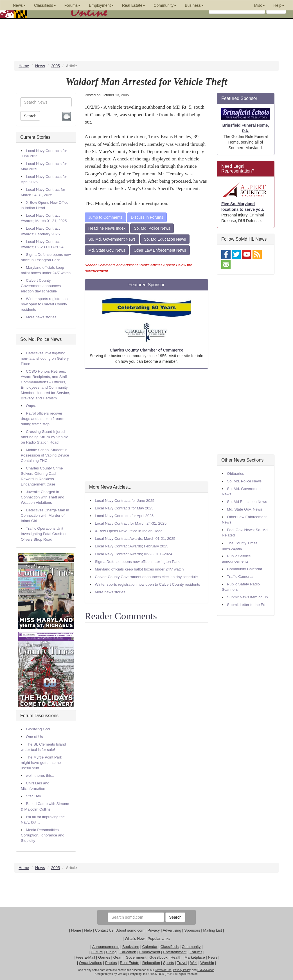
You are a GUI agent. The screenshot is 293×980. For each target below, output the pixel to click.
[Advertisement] (146, 425)
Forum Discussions (39, 716)
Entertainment (175, 952)
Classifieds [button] (45, 5)
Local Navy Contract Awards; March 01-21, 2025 (135, 539)
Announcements (106, 947)
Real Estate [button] (134, 5)
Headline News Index (107, 228)
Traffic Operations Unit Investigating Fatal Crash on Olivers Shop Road (44, 534)
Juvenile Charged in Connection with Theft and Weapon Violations (43, 497)
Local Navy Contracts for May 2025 (124, 508)
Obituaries (235, 474)
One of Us (34, 737)
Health (176, 957)
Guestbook (158, 957)
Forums (196, 952)
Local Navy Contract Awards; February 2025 (131, 546)
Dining (111, 952)
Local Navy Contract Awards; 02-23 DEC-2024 (133, 554)
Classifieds (170, 947)
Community (191, 947)
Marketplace (195, 957)
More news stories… (43, 317)
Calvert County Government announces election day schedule (41, 286)
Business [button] (194, 5)
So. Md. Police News (41, 339)
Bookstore (131, 947)
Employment (150, 952)
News (212, 957)
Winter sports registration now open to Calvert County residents (44, 304)
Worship (207, 963)
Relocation (151, 963)
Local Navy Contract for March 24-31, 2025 (131, 523)
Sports (169, 963)
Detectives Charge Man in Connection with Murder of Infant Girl (45, 515)
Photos (111, 963)
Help (88, 930)
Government (136, 957)
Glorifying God (38, 729)
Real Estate (129, 963)
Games (104, 957)
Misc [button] (259, 5)
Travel (182, 963)
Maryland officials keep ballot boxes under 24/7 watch (139, 569)
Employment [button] (101, 5)
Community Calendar (244, 569)
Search (30, 116)
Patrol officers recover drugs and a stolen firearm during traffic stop (43, 419)
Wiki (194, 963)
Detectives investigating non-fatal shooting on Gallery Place (45, 358)
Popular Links (159, 938)
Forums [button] (72, 5)
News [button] (19, 5)
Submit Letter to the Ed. (247, 605)
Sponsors (192, 930)
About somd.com (130, 930)
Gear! (118, 957)
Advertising (172, 930)
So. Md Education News (165, 239)
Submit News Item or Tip (247, 597)
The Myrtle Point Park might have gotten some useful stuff (41, 763)
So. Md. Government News (112, 239)
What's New (135, 938)
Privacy (154, 930)
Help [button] (279, 5)
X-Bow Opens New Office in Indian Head (129, 531)
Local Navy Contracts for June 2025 (125, 501)
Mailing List (212, 930)
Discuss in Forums (147, 217)
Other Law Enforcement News (160, 250)
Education (128, 952)
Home (76, 930)
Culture (97, 952)
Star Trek (33, 796)
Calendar (150, 947)
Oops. (31, 406)
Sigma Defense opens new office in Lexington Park (137, 562)
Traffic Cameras (240, 577)
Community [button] (165, 5)
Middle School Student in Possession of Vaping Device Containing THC (45, 455)
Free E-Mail (85, 957)
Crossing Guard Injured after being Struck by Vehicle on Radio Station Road (45, 437)
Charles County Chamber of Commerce (146, 350)
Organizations (91, 963)
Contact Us (104, 930)
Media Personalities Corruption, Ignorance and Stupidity (43, 835)
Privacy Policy (182, 970)
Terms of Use (163, 970)
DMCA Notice (206, 970)
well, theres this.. (40, 776)
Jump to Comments (105, 217)
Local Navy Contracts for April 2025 (124, 516)
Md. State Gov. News (107, 250)
